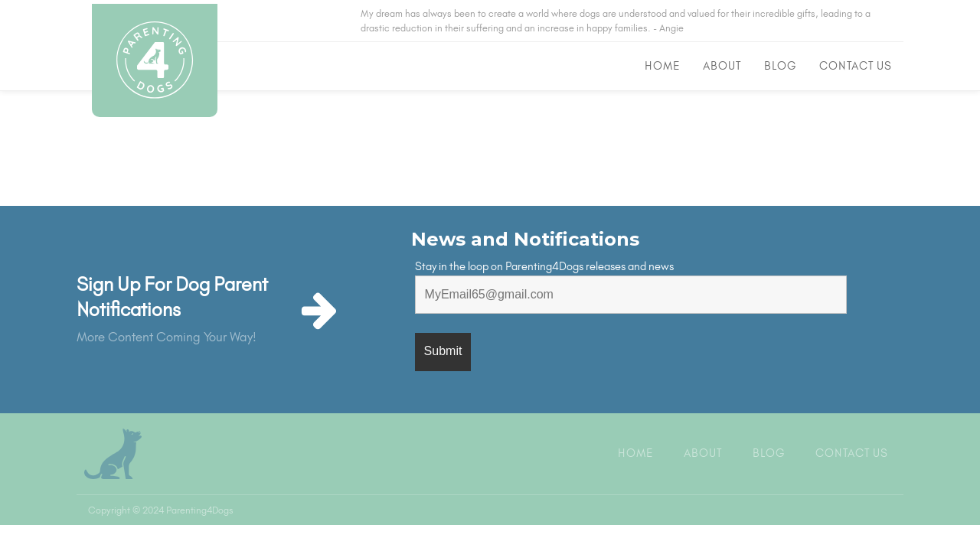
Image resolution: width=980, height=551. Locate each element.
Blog (780, 66)
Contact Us (856, 66)
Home (662, 66)
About (722, 66)
